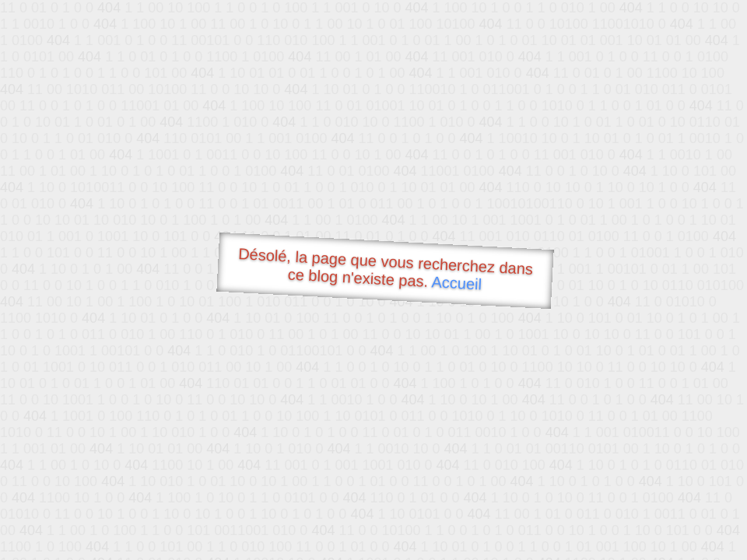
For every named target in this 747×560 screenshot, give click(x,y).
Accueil (457, 283)
